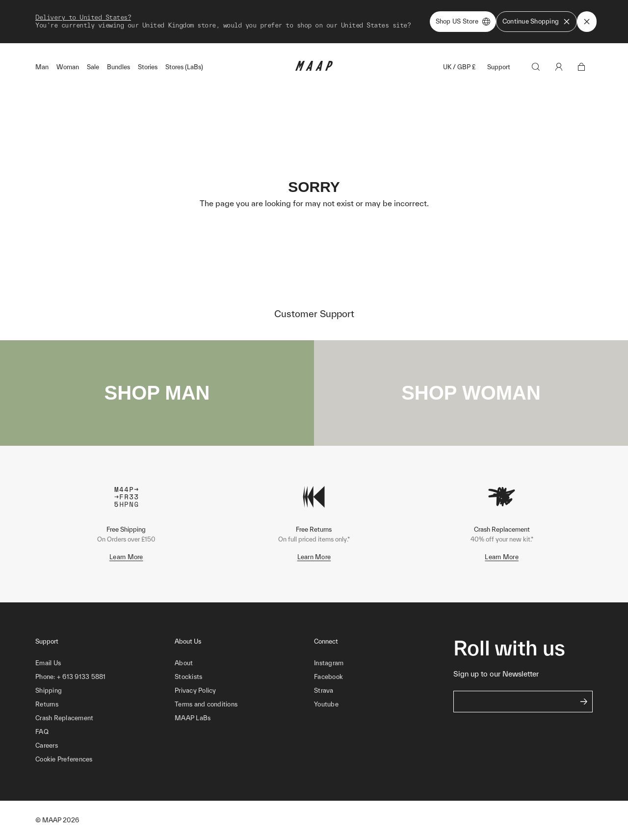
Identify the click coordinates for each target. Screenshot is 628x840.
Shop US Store (463, 22)
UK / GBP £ (459, 67)
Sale (93, 67)
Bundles (118, 67)
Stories (148, 67)
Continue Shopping (536, 22)
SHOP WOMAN (471, 393)
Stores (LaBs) (184, 67)
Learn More (126, 557)
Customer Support (314, 314)
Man (42, 67)
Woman (68, 67)
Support (499, 67)
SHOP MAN (157, 393)
